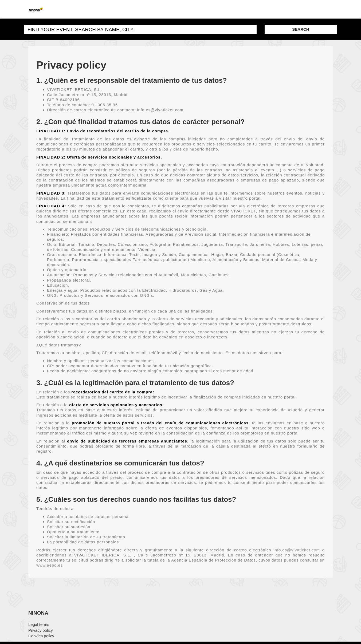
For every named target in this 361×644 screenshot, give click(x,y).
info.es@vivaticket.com (297, 550)
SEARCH (301, 29)
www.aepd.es (50, 565)
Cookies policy (41, 636)
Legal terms (39, 624)
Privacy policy (41, 630)
